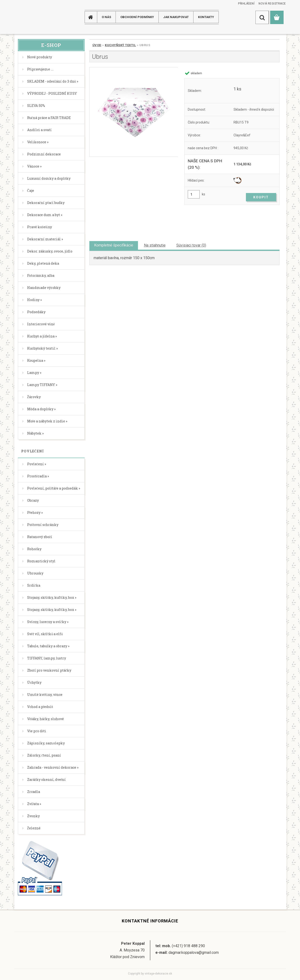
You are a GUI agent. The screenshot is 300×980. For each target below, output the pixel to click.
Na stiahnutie (155, 245)
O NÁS (106, 17)
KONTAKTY (206, 17)
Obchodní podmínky (137, 17)
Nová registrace (272, 4)
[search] (262, 17)
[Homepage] (92, 17)
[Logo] (33, 17)
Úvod (97, 45)
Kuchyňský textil (120, 45)
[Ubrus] (134, 112)
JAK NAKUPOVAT (176, 17)
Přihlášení (246, 4)
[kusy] (194, 194)
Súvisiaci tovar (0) (191, 245)
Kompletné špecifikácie (114, 245)
